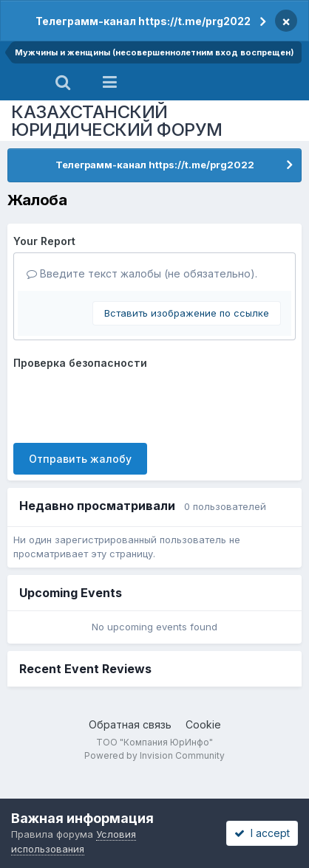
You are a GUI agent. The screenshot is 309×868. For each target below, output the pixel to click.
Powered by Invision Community (154, 755)
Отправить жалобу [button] (80, 459)
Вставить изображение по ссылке (187, 313)
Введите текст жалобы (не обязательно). (142, 273)
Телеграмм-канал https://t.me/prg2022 (143, 21)
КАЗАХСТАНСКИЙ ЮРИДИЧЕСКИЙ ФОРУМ (117, 121)
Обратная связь (130, 724)
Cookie (203, 724)
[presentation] (126, 403)
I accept (262, 833)
